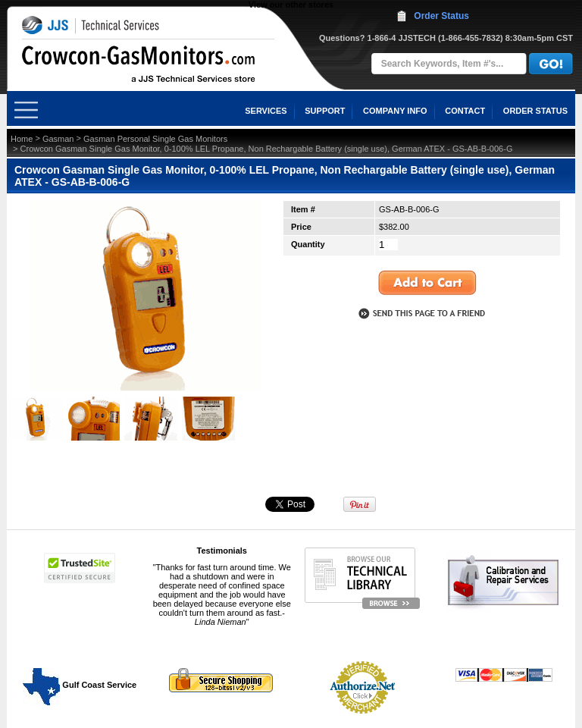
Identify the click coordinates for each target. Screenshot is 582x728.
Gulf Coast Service (80, 685)
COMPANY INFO (395, 111)
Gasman (58, 139)
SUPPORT (325, 111)
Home (22, 139)
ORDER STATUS (535, 111)
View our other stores (291, 5)
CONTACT (465, 111)
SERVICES (266, 111)
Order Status (441, 16)
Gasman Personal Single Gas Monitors (155, 139)
